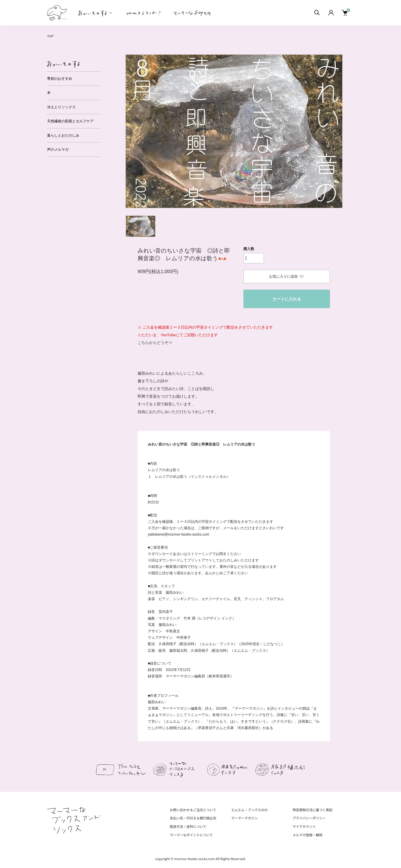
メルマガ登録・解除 (308, 835)
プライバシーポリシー (309, 818)
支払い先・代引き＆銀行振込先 (193, 818)
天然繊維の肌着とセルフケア (70, 121)
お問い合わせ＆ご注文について (193, 810)
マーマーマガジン (244, 818)
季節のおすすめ (60, 79)
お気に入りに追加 (287, 277)
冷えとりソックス (61, 107)
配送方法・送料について (188, 826)
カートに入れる (287, 299)
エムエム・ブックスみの (249, 810)
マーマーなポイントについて (191, 835)
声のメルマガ (58, 149)
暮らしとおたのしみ (63, 135)
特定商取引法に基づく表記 (313, 810)
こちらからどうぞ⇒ (155, 343)
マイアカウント (304, 826)
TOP (50, 36)
